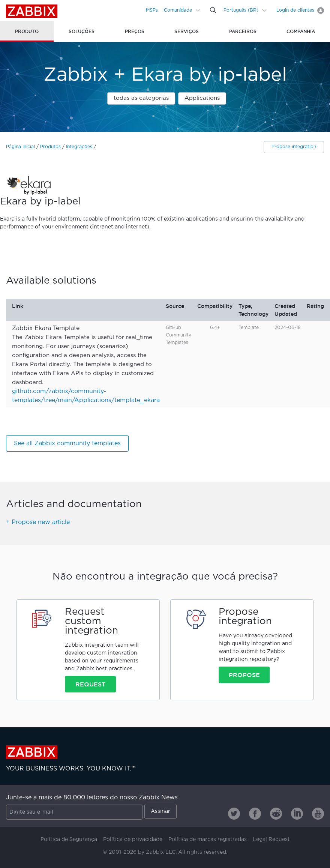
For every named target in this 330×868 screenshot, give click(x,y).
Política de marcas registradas (208, 839)
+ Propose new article (38, 522)
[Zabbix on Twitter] (234, 814)
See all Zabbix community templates (67, 444)
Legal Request (271, 839)
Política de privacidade (133, 839)
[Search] (213, 10)
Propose (244, 675)
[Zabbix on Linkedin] (297, 814)
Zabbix (32, 11)
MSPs (152, 10)
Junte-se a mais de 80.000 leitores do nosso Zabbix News (92, 798)
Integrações (79, 147)
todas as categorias (141, 98)
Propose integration (294, 147)
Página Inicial (20, 147)
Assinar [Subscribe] (160, 811)
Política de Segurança (69, 839)
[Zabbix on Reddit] (276, 814)
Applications (202, 98)
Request (90, 684)
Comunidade (178, 10)
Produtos (50, 147)
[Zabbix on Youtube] (318, 814)
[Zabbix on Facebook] (255, 814)
